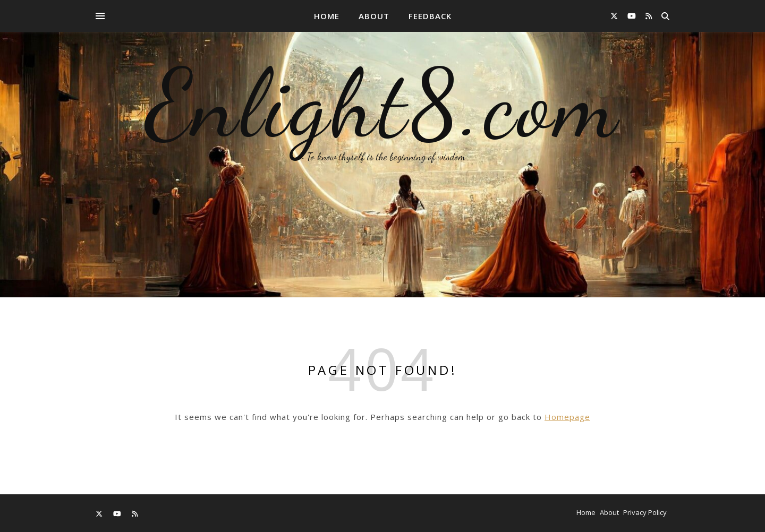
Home (327, 16)
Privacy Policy (645, 512)
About (374, 16)
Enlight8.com (383, 104)
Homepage (567, 417)
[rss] (649, 16)
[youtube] (633, 16)
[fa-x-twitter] (615, 16)
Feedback (430, 16)
